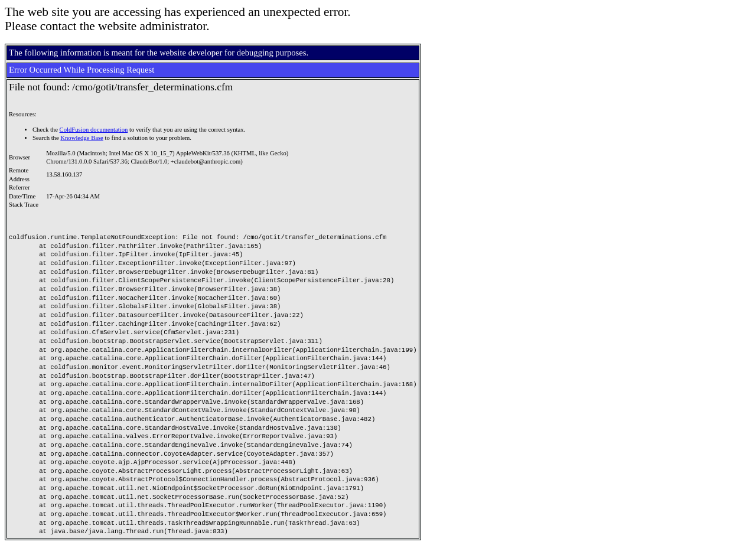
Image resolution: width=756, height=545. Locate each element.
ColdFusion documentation (94, 130)
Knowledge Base (82, 138)
